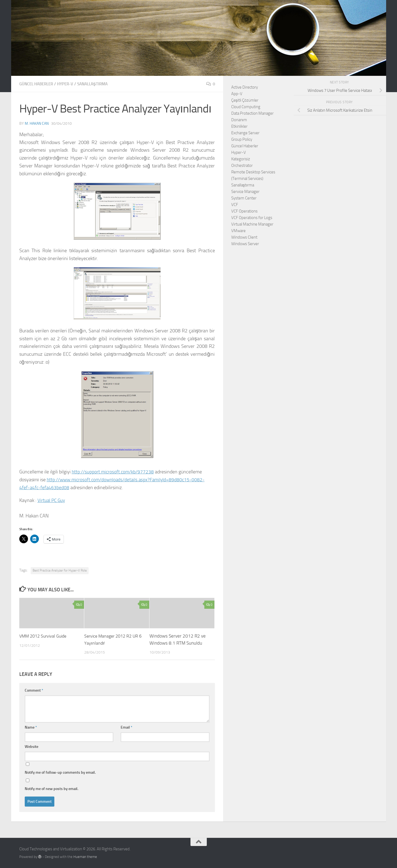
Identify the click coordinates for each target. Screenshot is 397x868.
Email (126, 727)
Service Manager (245, 192)
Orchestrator (242, 166)
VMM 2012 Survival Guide (45, 636)
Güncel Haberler (38, 84)
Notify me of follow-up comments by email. (60, 772)
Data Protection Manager (252, 113)
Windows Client (244, 237)
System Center (244, 198)
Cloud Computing (246, 107)
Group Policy (242, 139)
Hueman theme (85, 856)
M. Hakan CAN (37, 123)
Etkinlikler (239, 126)
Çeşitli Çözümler (245, 100)
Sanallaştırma (99, 84)
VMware (238, 231)
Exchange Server (245, 133)
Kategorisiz (241, 159)
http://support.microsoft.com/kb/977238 (113, 472)
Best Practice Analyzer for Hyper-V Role (60, 570)
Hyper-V (70, 84)
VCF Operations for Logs (252, 218)
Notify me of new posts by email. (51, 789)
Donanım (239, 120)
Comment (34, 690)
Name (31, 727)
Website (32, 746)
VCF (235, 205)
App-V (237, 94)
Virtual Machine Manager (252, 224)
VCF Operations (244, 211)
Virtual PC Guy (52, 500)
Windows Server (245, 244)
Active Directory (245, 87)
